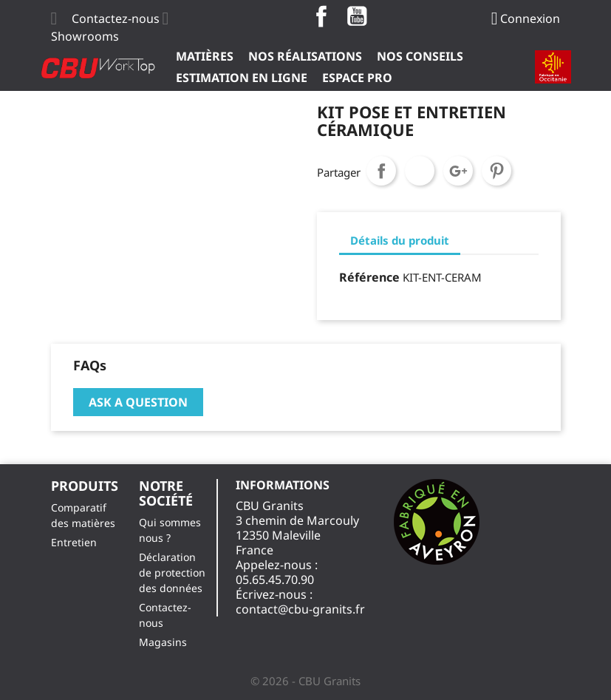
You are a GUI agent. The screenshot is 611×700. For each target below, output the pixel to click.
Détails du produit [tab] (400, 240)
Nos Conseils (420, 56)
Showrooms (85, 36)
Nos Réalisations (305, 56)
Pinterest (496, 171)
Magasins (163, 642)
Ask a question (138, 402)
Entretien (74, 542)
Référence (369, 277)
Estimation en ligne (242, 78)
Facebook (321, 16)
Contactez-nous (116, 18)
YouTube (357, 16)
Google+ (458, 171)
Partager (381, 171)
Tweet (420, 171)
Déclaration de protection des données (172, 572)
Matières (205, 56)
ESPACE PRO (357, 78)
